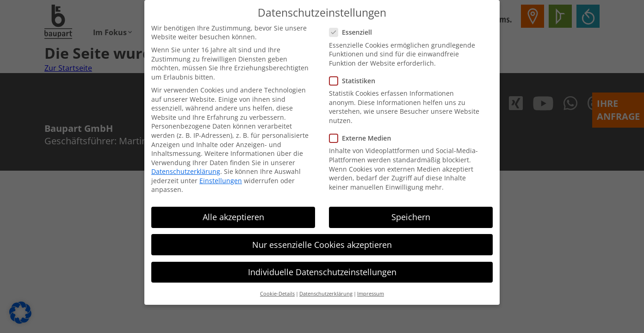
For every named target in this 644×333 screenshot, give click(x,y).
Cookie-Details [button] (277, 290)
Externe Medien (363, 135)
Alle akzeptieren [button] (233, 214)
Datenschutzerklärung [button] (326, 290)
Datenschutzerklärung (186, 168)
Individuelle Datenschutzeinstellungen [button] (322, 269)
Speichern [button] (411, 214)
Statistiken (355, 77)
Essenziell (353, 29)
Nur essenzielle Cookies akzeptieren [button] (322, 241)
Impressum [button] (371, 290)
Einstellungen (221, 177)
